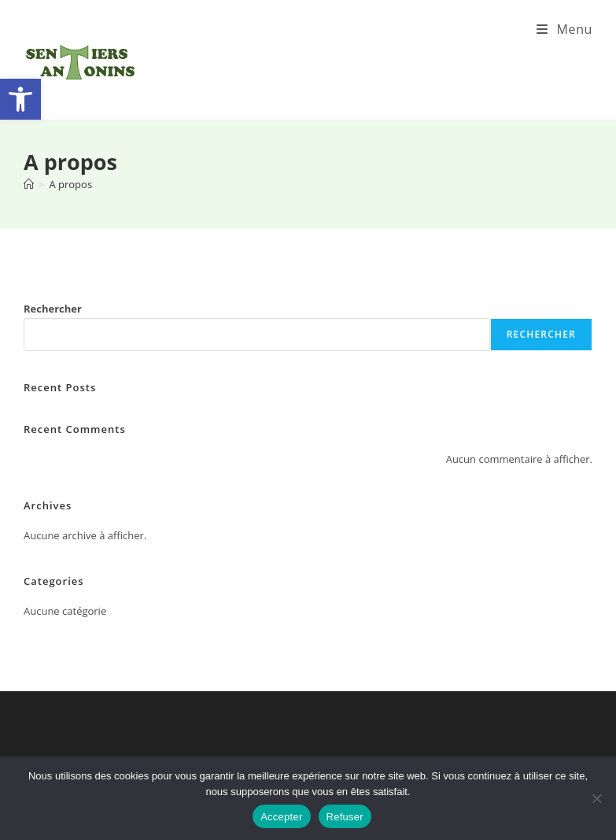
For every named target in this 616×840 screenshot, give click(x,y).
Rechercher (53, 309)
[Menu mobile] (564, 29)
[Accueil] (29, 184)
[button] (20, 99)
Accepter (281, 817)
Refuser (345, 817)
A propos (70, 184)
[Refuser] (596, 798)
